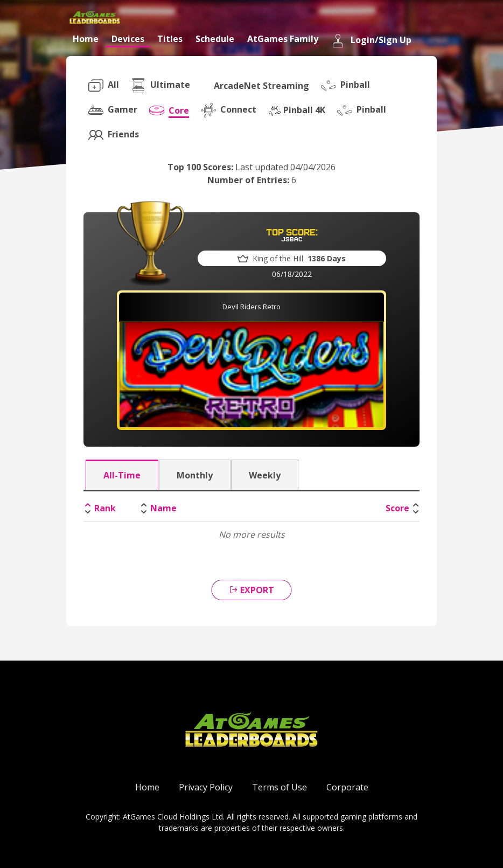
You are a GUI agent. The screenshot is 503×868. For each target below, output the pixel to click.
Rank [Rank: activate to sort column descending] (105, 508)
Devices (128, 39)
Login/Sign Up (371, 41)
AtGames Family (283, 39)
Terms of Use (280, 787)
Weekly (265, 475)
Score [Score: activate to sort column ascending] (397, 508)
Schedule (215, 39)
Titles (170, 39)
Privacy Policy (206, 787)
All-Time (122, 475)
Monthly (195, 475)
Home (86, 39)
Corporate (347, 787)
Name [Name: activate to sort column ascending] (163, 508)
